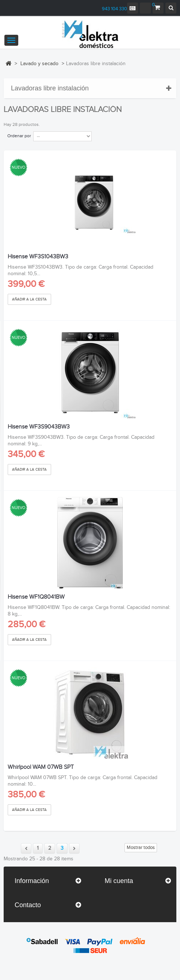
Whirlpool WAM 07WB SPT (41, 767)
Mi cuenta (119, 881)
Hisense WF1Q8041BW (36, 597)
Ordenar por (19, 136)
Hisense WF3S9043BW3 (39, 427)
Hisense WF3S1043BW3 (38, 257)
